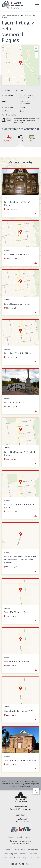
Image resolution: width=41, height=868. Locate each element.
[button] (37, 5)
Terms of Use (18, 850)
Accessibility (33, 854)
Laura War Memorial (14, 402)
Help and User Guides (31, 858)
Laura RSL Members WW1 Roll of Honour (19, 453)
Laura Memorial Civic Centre (18, 304)
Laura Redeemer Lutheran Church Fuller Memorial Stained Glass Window (20, 560)
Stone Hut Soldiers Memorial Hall (20, 760)
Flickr (28, 864)
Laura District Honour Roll (17, 254)
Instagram (20, 864)
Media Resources (15, 858)
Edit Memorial (9, 141)
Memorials (10, 15)
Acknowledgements (11, 854)
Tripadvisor (16, 864)
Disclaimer (23, 854)
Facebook (13, 864)
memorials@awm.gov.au (23, 837)
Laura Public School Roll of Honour (17, 204)
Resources (7, 850)
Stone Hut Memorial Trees (17, 612)
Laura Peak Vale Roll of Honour (19, 353)
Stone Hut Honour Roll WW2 (18, 661)
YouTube (23, 864)
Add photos (20, 141)
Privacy (5, 858)
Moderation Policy (31, 850)
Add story (32, 141)
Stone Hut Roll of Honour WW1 (19, 711)
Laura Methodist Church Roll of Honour (19, 506)
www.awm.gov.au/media (21, 843)
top (37, 793)
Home (4, 15)
